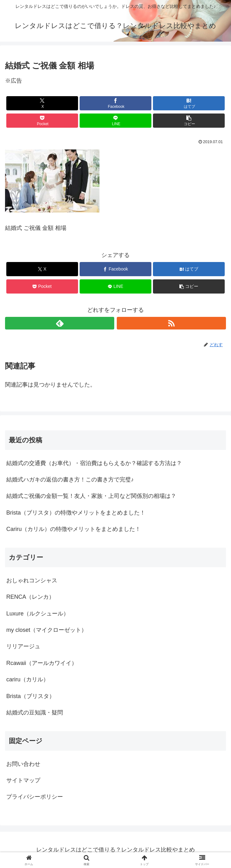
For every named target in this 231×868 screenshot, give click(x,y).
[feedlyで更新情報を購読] (60, 323)
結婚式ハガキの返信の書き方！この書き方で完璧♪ (70, 480)
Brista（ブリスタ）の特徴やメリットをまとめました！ (76, 513)
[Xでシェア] (42, 103)
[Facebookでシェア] (115, 103)
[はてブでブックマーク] (189, 103)
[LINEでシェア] (115, 121)
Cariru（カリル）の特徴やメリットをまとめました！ (73, 529)
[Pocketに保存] (42, 121)
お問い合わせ (23, 764)
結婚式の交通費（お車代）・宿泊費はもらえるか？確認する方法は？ (94, 463)
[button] (189, 121)
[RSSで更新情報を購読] (171, 323)
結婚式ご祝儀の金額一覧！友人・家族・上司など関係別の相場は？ (91, 496)
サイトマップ (23, 780)
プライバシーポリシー (35, 797)
